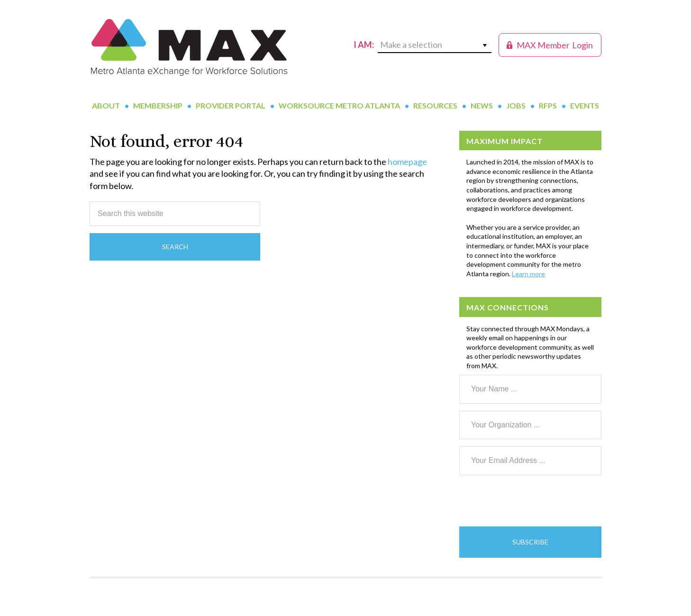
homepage (407, 162)
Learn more (528, 274)
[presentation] (531, 501)
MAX (189, 47)
